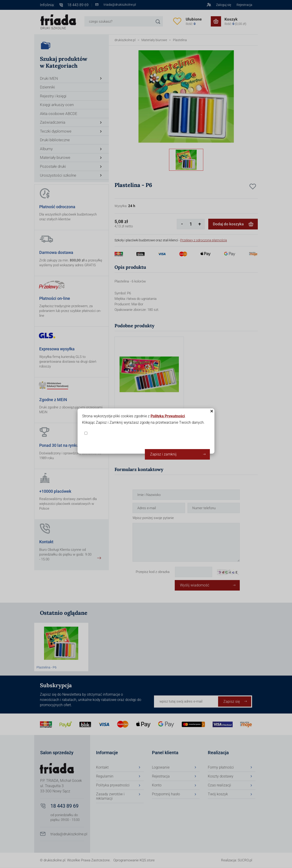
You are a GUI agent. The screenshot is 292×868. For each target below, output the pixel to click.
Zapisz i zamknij (163, 454)
